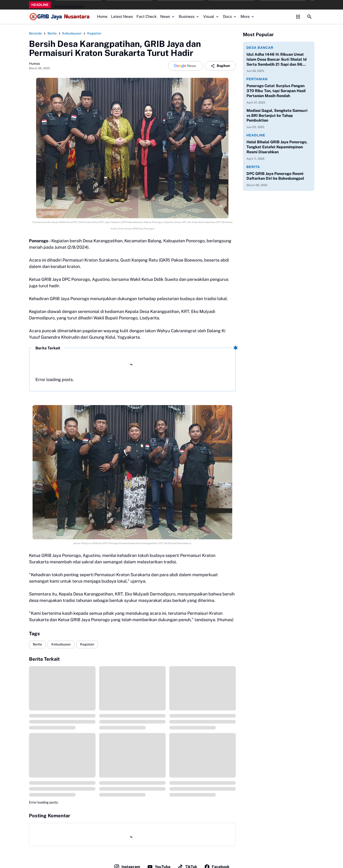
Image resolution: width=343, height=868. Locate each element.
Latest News (122, 17)
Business (189, 17)
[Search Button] (309, 17)
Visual (211, 17)
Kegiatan (87, 644)
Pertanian (257, 79)
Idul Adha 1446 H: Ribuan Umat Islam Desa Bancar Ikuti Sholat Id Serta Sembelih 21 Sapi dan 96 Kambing (277, 60)
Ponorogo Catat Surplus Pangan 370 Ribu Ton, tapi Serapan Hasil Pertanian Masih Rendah (276, 91)
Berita (37, 644)
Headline (256, 135)
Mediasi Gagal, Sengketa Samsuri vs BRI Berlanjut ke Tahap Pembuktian (277, 116)
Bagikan (220, 66)
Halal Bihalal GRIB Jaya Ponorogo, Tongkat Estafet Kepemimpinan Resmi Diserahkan (277, 147)
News (168, 17)
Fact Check (147, 17)
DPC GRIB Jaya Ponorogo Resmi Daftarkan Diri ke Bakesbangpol (275, 176)
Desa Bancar (260, 48)
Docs (230, 17)
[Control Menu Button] (298, 17)
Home (102, 17)
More (248, 17)
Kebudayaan (61, 644)
